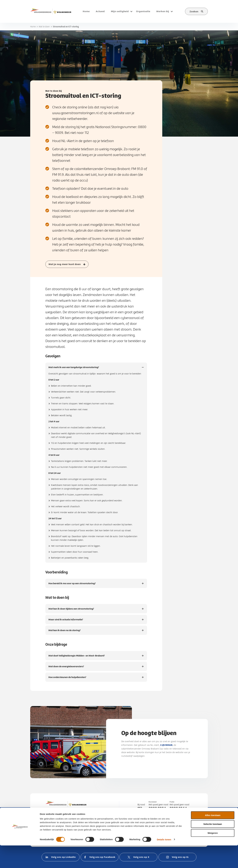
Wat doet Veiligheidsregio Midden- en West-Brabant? (77, 657)
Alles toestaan (213, 838)
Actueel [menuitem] (100, 11)
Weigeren (213, 855)
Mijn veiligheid (120, 11)
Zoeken (194, 11)
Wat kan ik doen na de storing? (65, 632)
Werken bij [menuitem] (163, 11)
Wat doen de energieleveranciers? (66, 668)
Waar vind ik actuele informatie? (66, 621)
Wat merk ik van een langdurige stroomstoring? (74, 369)
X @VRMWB (166, 745)
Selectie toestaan (213, 847)
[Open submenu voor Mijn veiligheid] (131, 11)
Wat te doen (44, 27)
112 (140, 808)
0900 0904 (157, 808)
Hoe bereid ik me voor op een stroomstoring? (72, 585)
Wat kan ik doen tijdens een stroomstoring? (71, 610)
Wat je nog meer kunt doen (65, 264)
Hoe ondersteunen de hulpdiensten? (67, 679)
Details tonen (164, 862)
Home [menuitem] (86, 11)
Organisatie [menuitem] (143, 11)
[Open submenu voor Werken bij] (172, 11)
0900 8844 (178, 808)
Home (33, 27)
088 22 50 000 (165, 828)
